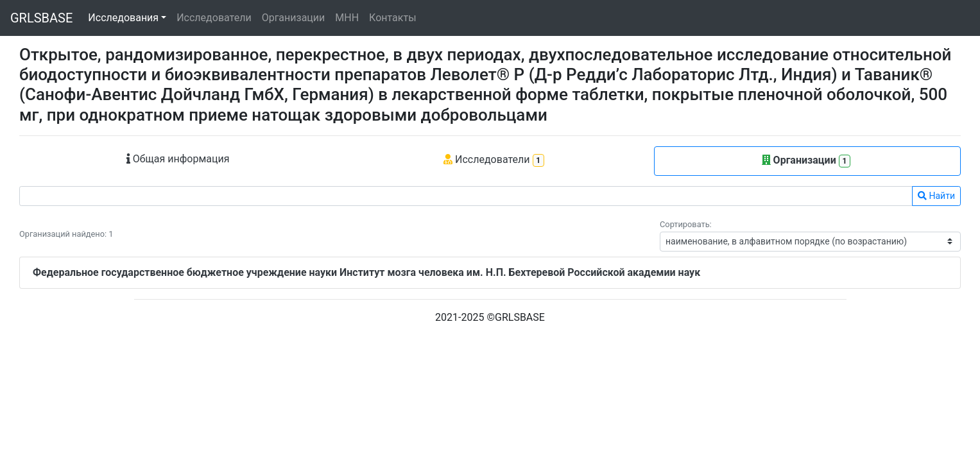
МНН (347, 18)
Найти (936, 196)
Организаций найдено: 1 (66, 234)
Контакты (392, 18)
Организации (294, 18)
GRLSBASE (41, 18)
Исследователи (214, 18)
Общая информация (178, 159)
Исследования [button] (123, 18)
